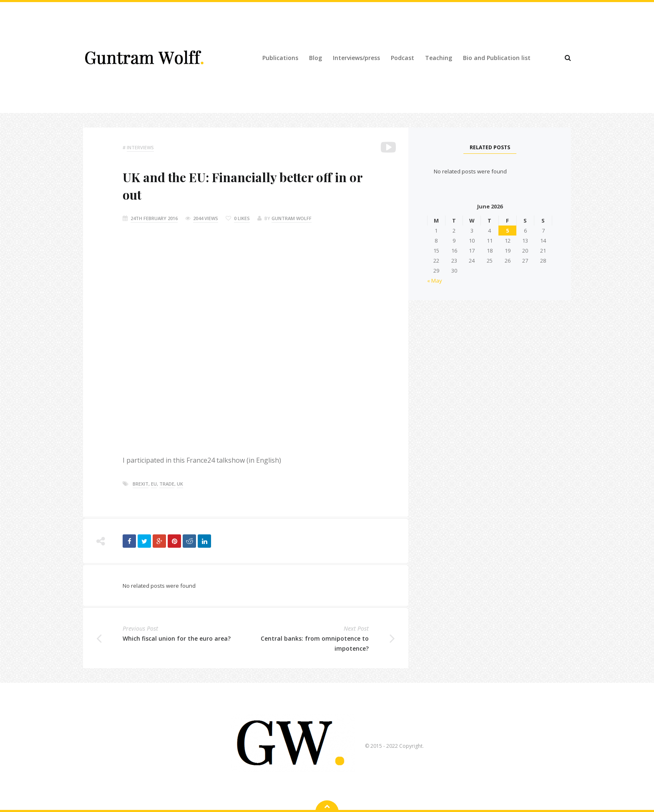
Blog (316, 58)
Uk (180, 484)
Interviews (140, 147)
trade (167, 484)
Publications (280, 58)
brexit (141, 484)
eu (154, 484)
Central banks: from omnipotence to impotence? (315, 643)
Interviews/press (356, 58)
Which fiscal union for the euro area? (177, 638)
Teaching (439, 58)
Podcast (402, 58)
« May (435, 281)
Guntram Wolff (292, 218)
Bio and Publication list (497, 58)
